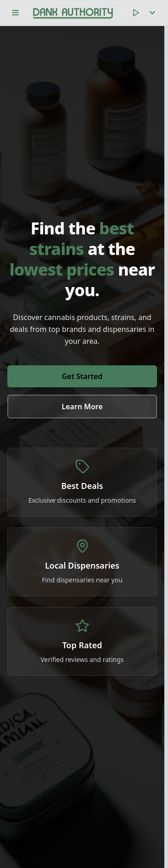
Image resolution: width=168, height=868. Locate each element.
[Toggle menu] (16, 13)
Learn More (82, 407)
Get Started (82, 376)
